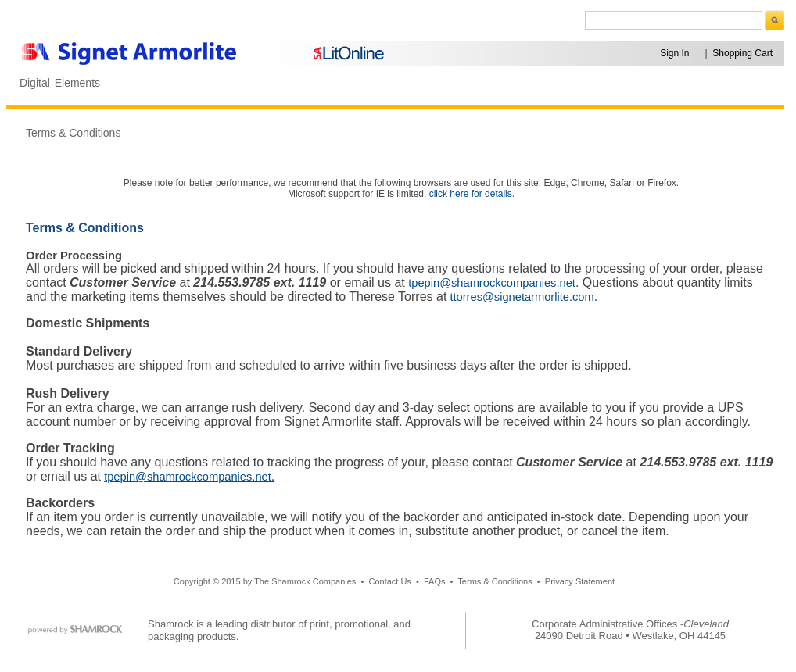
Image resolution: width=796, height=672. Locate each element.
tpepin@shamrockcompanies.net (492, 283)
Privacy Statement (580, 581)
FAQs (435, 581)
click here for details (471, 194)
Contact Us (389, 581)
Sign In (674, 53)
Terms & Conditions (73, 133)
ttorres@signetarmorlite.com (522, 297)
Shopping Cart (742, 53)
